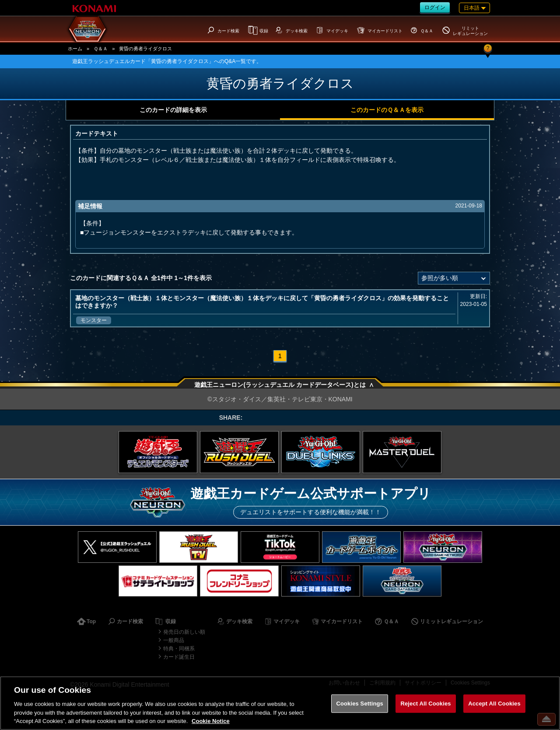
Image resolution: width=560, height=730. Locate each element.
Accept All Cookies (494, 704)
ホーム (75, 49)
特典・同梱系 (179, 649)
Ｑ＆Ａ (101, 49)
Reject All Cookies (425, 704)
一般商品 (174, 640)
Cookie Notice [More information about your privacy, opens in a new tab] (211, 721)
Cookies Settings (360, 704)
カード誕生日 (179, 657)
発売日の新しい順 (184, 632)
